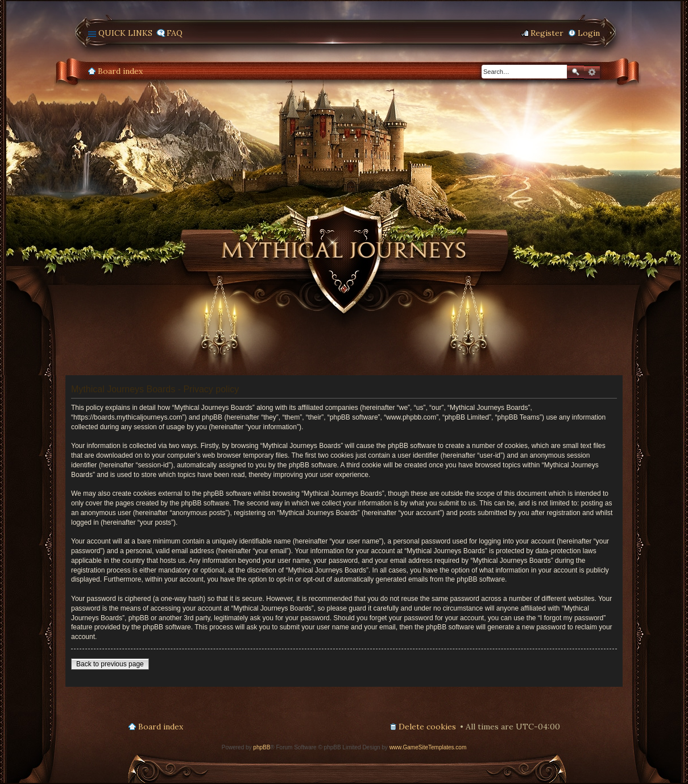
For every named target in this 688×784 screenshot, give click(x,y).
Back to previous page (110, 664)
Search (575, 72)
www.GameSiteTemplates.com (428, 747)
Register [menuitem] (547, 33)
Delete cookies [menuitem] (427, 727)
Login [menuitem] (589, 33)
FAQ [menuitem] (175, 33)
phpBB (262, 747)
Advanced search (592, 72)
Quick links (125, 33)
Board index (120, 71)
